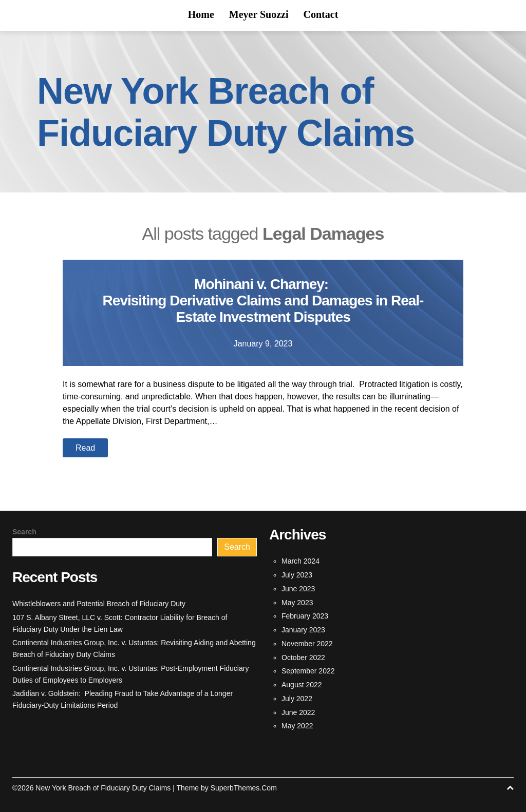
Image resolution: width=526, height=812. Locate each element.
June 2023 (298, 589)
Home (201, 14)
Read (85, 448)
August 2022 (302, 685)
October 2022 (303, 658)
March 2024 (300, 561)
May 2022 (297, 726)
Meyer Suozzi (259, 14)
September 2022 (308, 671)
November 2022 (307, 644)
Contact (321, 14)
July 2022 (297, 699)
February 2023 (305, 616)
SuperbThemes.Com (244, 788)
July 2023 (297, 575)
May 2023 (297, 603)
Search (24, 532)
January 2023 (303, 630)
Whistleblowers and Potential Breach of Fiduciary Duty (99, 604)
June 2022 (298, 712)
